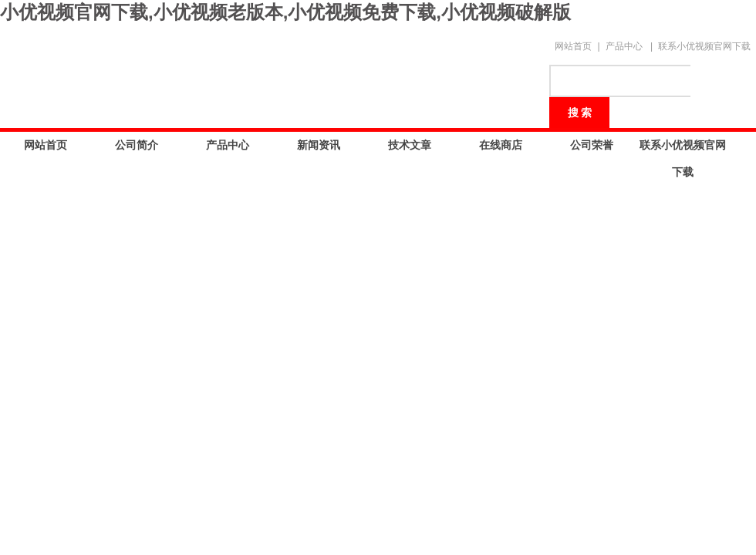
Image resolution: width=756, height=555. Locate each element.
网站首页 (573, 46)
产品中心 (624, 46)
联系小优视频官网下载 (704, 46)
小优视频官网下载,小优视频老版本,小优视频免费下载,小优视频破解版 (285, 12)
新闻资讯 (319, 145)
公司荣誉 (592, 145)
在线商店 (501, 145)
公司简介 (137, 145)
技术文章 (410, 145)
